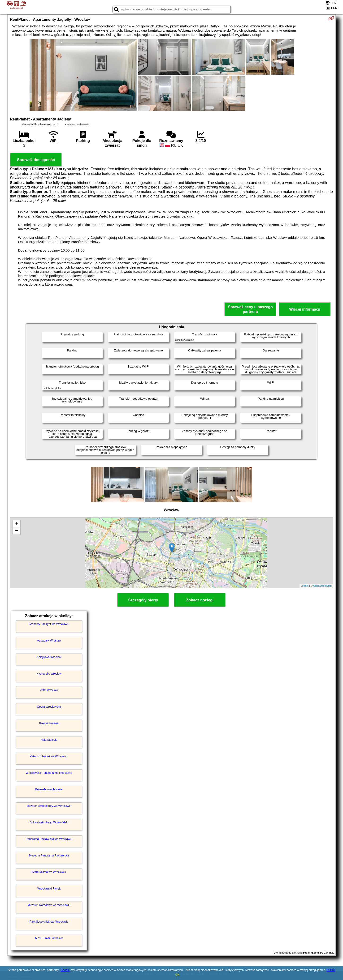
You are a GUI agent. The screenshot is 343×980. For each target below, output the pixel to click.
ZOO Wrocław (49, 690)
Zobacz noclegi (200, 600)
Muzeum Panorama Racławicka (49, 856)
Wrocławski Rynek (49, 889)
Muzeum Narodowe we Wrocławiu (49, 905)
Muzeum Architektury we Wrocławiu (49, 806)
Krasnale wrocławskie (49, 789)
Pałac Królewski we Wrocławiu (49, 756)
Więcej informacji (305, 309)
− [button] (17, 531)
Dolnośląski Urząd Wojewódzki (49, 822)
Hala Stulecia (49, 740)
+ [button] (17, 524)
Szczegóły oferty (143, 600)
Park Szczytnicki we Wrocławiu (49, 922)
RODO (331, 970)
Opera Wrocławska (49, 707)
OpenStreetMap (322, 586)
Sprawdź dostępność (36, 160)
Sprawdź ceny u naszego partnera (250, 309)
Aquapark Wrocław (49, 641)
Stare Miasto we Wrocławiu (49, 872)
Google (65, 970)
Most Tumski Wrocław (49, 938)
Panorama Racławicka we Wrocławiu (49, 839)
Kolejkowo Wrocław (49, 657)
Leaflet (305, 586)
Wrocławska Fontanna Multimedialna (49, 773)
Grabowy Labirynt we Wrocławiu (49, 624)
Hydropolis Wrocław (49, 674)
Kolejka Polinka (49, 723)
